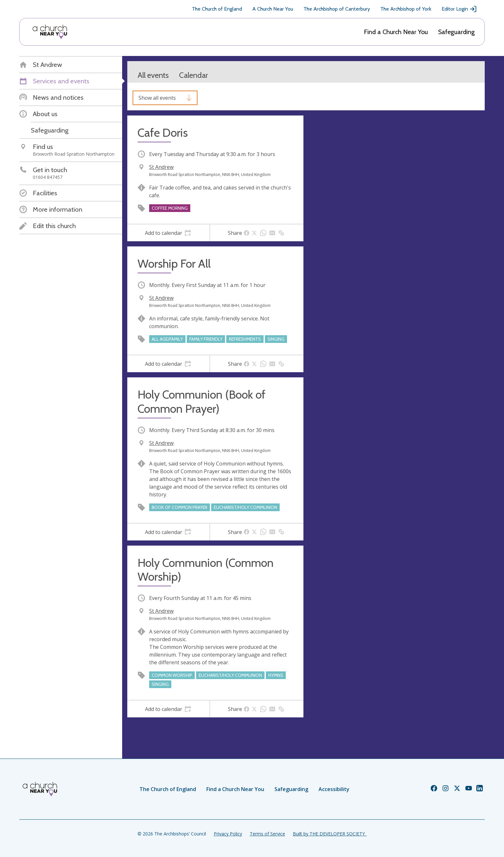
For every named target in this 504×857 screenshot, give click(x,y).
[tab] (168, 233)
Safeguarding (456, 32)
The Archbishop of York (406, 9)
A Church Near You (273, 9)
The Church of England (217, 9)
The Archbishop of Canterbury (337, 9)
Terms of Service (267, 834)
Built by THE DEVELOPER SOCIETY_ (330, 834)
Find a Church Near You (396, 32)
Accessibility (334, 789)
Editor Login (459, 9)
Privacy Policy (228, 834)
